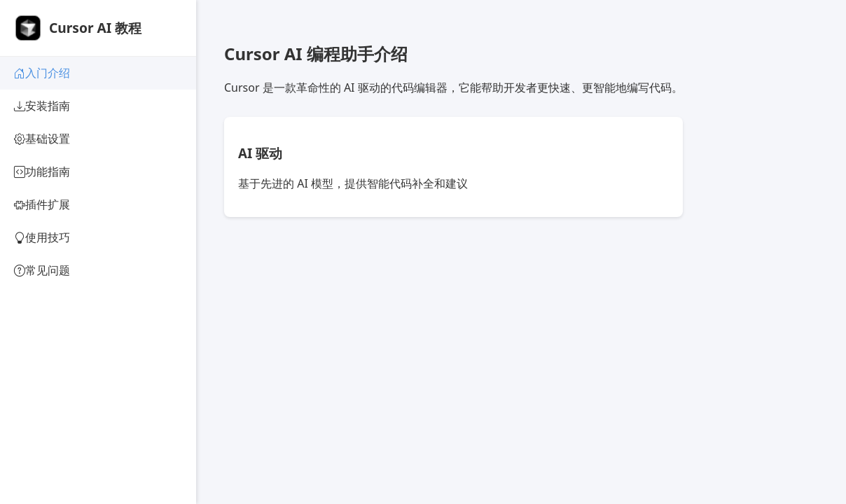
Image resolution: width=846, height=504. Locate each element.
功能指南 (42, 172)
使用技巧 (42, 238)
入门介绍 (42, 73)
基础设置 (42, 139)
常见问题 (42, 271)
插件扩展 (42, 205)
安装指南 (42, 106)
